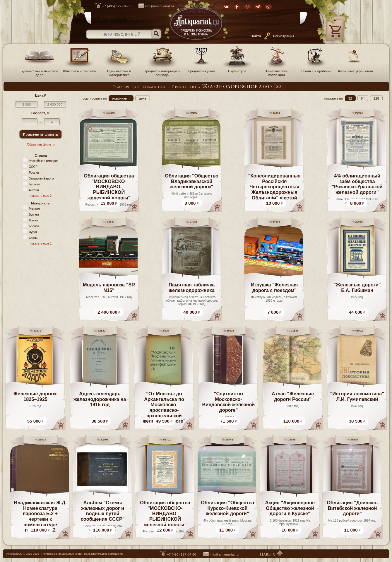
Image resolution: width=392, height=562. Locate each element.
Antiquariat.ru (14, 554)
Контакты (283, 18)
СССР (33, 167)
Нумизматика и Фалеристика (119, 71)
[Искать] (156, 34)
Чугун (33, 232)
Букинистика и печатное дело (40, 71)
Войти (256, 36)
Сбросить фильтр (41, 144)
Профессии (184, 87)
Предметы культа (201, 69)
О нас (109, 18)
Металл (34, 209)
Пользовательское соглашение (104, 554)
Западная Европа (41, 178)
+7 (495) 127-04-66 (110, 6)
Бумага (34, 214)
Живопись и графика (79, 69)
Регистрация (284, 36)
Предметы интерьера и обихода (162, 71)
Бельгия (34, 184)
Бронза (34, 226)
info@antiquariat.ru (153, 6)
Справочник (144, 18)
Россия (34, 172)
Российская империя (43, 161)
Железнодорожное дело (237, 87)
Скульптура (237, 69)
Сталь (33, 238)
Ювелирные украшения (354, 69)
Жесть (33, 220)
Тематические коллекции (277, 71)
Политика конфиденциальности (61, 554)
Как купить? (248, 18)
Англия (34, 190)
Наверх (271, 555)
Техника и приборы (316, 69)
